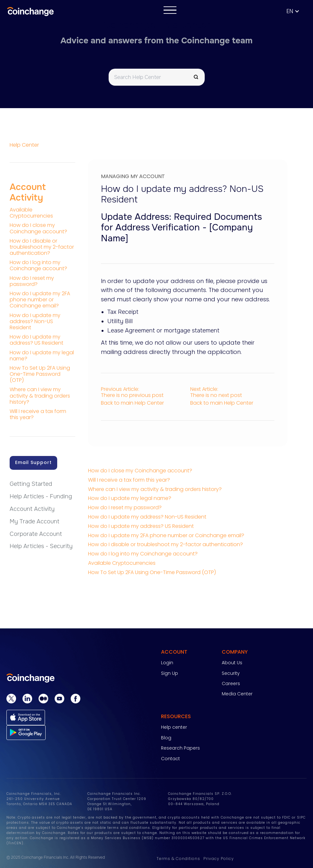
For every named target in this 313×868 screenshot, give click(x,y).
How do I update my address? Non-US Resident (147, 517)
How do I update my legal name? (130, 498)
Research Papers (180, 748)
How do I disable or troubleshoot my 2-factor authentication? (165, 544)
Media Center (237, 694)
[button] (296, 11)
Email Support (33, 462)
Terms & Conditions (178, 859)
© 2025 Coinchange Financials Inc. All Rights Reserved (56, 857)
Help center (174, 727)
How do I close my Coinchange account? (140, 471)
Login (167, 663)
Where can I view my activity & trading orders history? (155, 489)
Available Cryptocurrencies (122, 563)
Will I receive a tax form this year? (129, 480)
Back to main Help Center (132, 403)
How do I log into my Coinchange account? (143, 554)
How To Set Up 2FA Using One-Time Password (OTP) (152, 572)
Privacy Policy (219, 859)
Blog (166, 738)
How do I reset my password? (125, 507)
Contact (170, 759)
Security (231, 673)
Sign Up (170, 673)
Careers (231, 683)
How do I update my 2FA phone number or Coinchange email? (166, 535)
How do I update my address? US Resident (141, 526)
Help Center (24, 145)
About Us (232, 663)
